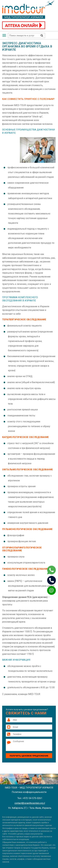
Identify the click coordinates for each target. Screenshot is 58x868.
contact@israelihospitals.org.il (30, 803)
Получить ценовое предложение (29, 756)
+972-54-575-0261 (32, 798)
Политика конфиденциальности (29, 792)
